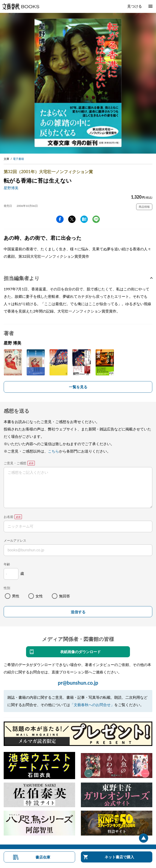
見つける (135, 6)
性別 (7, 588)
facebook (60, 219)
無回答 (65, 596)
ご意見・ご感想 (15, 463)
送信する (78, 612)
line (96, 219)
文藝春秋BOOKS (21, 6)
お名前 (9, 517)
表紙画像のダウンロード (80, 652)
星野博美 (11, 188)
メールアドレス (15, 540)
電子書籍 (18, 159)
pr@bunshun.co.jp (78, 683)
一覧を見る (78, 387)
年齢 (7, 564)
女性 (39, 596)
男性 (16, 596)
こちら (53, 451)
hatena (84, 219)
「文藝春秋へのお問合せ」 (92, 705)
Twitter (72, 219)
